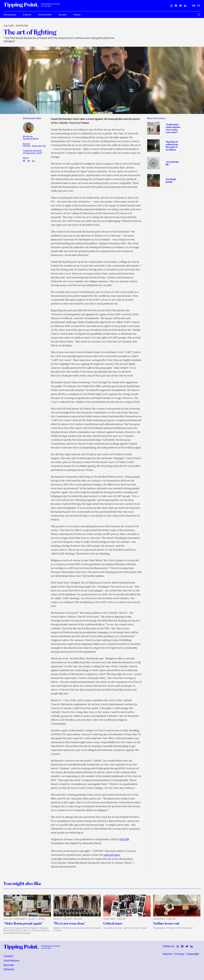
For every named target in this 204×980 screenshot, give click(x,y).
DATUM (124, 840)
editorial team (112, 855)
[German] (199, 6)
